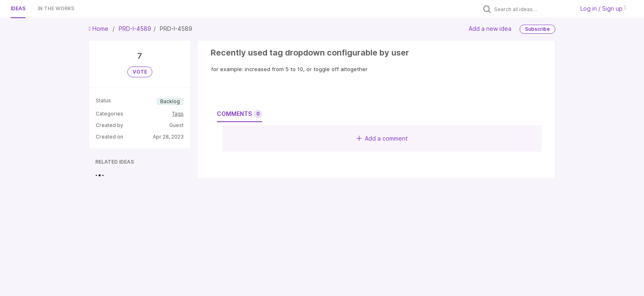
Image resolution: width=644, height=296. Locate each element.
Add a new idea (490, 29)
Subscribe (537, 29)
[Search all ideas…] (532, 9)
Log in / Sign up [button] (603, 8)
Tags (178, 114)
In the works (56, 8)
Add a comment (382, 138)
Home (99, 29)
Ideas (18, 8)
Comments (239, 114)
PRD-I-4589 (135, 29)
